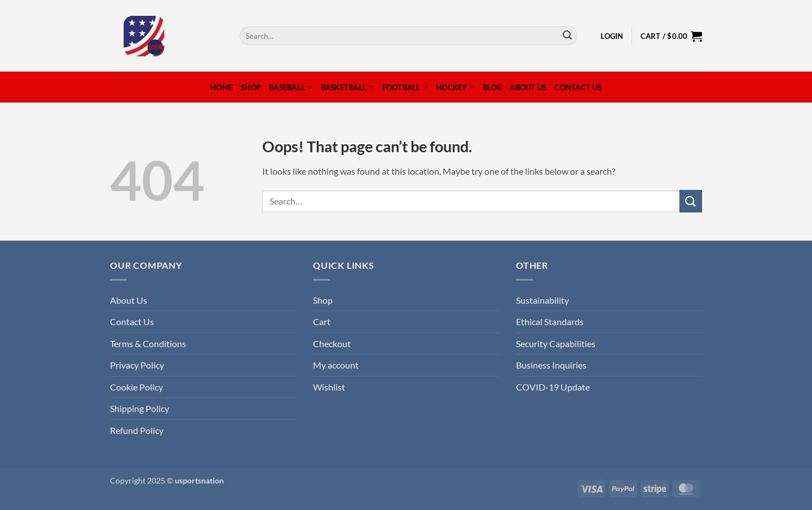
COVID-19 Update (553, 387)
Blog (492, 87)
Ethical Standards (550, 321)
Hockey (455, 87)
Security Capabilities (556, 343)
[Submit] (567, 36)
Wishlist (329, 387)
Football (405, 87)
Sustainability (542, 300)
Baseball (291, 87)
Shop (251, 87)
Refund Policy (137, 430)
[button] (612, 36)
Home (222, 87)
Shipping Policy (140, 408)
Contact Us (578, 87)
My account (336, 365)
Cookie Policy (136, 387)
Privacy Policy (137, 365)
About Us (528, 87)
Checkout (332, 343)
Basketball (348, 87)
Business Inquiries (551, 365)
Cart (322, 321)
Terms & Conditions (148, 343)
